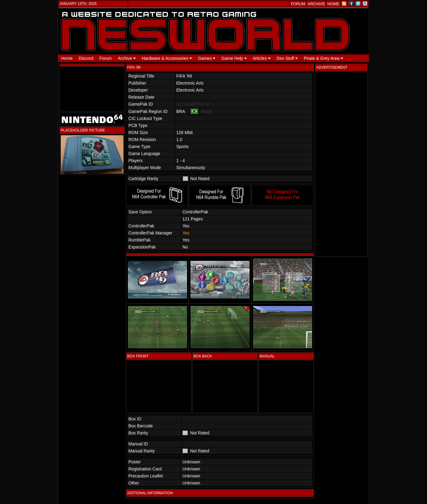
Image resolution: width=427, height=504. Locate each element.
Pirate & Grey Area (323, 58)
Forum (106, 58)
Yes (186, 233)
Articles (262, 58)
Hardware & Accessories (167, 58)
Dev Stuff (287, 58)
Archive (127, 58)
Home (67, 58)
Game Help (234, 58)
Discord (86, 58)
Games (207, 58)
